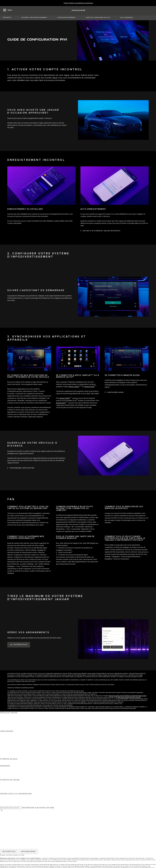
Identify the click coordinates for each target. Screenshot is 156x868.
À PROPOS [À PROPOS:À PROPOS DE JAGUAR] (5, 782)
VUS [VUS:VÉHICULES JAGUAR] (2, 720)
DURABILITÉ (5, 764)
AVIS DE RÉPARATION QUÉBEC (13, 829)
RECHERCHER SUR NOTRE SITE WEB (38, 808)
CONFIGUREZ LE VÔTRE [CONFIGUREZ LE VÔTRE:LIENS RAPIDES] (10, 736)
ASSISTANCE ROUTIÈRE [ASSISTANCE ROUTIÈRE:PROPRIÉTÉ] (10, 775)
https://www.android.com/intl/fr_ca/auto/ (129, 697)
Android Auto (90, 387)
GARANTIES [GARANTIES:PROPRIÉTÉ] (5, 773)
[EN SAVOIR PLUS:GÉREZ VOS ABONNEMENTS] (19, 645)
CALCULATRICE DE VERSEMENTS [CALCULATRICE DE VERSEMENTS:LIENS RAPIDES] (14, 738)
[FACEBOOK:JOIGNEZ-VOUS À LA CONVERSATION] (6, 803)
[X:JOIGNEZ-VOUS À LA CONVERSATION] (2, 805)
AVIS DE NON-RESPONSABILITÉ (13, 822)
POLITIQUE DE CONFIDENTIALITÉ (14, 815)
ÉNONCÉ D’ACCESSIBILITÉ (11, 827)
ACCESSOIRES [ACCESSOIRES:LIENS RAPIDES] (6, 750)
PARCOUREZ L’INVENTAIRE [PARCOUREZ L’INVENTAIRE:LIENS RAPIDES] (11, 757)
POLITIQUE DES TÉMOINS (11, 818)
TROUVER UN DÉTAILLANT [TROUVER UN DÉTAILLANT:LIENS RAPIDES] (11, 740)
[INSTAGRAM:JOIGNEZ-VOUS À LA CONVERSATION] (6, 796)
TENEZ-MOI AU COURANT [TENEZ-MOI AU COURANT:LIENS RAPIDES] (11, 745)
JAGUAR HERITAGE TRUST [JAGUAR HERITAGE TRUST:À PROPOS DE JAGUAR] (11, 791)
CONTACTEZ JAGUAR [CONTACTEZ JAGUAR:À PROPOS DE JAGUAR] (9, 789)
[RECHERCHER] (2, 810)
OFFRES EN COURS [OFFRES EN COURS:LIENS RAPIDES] (8, 734)
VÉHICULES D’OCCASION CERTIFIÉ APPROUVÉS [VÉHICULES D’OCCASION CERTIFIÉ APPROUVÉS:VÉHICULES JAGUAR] (21, 724)
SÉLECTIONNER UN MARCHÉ (12, 813)
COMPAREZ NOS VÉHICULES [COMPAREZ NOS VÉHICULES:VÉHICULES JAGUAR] (12, 727)
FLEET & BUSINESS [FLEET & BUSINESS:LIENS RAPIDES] (8, 754)
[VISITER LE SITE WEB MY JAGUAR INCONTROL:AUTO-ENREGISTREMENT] (100, 231)
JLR (2, 761)
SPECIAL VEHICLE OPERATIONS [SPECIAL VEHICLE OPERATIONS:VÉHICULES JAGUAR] (14, 722)
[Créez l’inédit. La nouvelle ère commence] (78, 3)
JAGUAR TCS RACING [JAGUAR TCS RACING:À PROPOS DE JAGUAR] (9, 787)
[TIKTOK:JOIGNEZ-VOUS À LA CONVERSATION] (4, 798)
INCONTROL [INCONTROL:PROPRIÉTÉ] (5, 771)
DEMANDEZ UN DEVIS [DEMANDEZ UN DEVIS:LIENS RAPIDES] (9, 743)
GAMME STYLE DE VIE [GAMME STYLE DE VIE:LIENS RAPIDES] (9, 752)
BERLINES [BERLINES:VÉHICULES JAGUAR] (4, 717)
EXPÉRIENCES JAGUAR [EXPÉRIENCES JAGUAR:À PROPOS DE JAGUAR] (10, 784)
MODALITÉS (5, 820)
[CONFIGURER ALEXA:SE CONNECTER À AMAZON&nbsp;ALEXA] (114, 392)
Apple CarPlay (74, 387)
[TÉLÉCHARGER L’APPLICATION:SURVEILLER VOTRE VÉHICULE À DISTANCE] (21, 468)
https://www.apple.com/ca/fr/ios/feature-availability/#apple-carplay (127, 696)
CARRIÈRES (5, 825)
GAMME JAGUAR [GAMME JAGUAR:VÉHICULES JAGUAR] (7, 715)
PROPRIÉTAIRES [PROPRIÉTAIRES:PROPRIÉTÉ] (7, 768)
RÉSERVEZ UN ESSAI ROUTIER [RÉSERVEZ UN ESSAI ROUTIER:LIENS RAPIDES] (13, 747)
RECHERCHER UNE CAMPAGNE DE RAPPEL (19, 777)
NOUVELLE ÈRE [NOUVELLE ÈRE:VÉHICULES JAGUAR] (7, 729)
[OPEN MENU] (8, 10)
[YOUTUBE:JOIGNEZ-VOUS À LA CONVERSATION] (5, 801)
